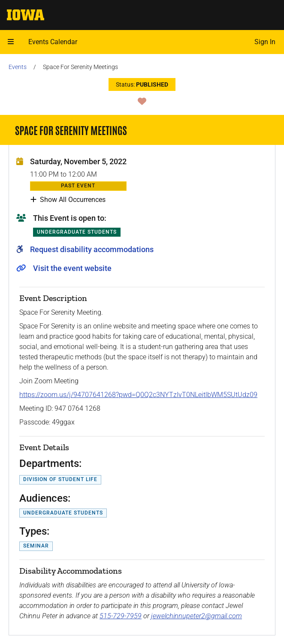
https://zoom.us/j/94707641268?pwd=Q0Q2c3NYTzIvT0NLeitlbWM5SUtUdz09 (138, 395)
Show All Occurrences (68, 200)
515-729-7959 (121, 616)
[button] (11, 42)
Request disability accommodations (92, 249)
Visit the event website (72, 268)
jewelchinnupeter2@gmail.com (196, 616)
